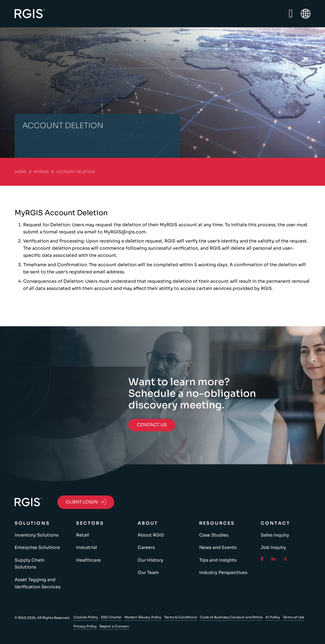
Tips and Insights (218, 560)
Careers (146, 548)
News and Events (218, 548)
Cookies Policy (86, 617)
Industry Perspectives (223, 573)
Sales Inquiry (275, 535)
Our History (150, 560)
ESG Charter (111, 617)
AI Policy (273, 617)
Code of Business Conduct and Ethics (231, 617)
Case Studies (214, 535)
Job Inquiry (273, 548)
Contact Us (152, 425)
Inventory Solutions (37, 535)
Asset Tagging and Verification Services (38, 583)
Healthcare (88, 560)
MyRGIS (41, 172)
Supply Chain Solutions (30, 564)
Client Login (86, 502)
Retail (83, 535)
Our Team (148, 573)
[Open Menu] (291, 14)
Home (20, 172)
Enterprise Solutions (37, 548)
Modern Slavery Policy (143, 617)
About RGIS (151, 535)
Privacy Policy (85, 626)
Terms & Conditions (181, 617)
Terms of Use (293, 617)
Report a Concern (114, 626)
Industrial (87, 548)
